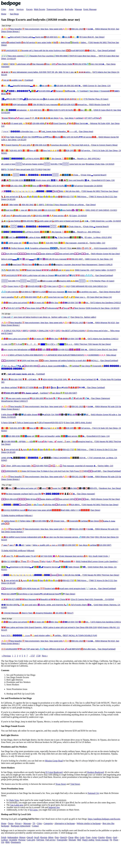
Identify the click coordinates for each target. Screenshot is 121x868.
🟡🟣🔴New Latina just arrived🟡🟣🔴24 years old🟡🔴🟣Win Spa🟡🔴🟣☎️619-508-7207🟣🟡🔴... (44, 339)
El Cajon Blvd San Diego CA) (100, 297)
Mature (22, 837)
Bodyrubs (69, 9)
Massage (78, 9)
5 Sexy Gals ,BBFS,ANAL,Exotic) (78, 423)
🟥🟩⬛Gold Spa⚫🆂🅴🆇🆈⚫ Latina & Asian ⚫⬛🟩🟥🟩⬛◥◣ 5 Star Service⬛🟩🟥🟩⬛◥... (43, 237)
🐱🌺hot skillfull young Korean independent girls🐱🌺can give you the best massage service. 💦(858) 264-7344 (48, 537)
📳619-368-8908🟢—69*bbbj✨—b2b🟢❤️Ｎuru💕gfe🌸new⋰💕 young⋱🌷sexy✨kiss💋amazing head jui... (47, 442)
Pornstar (22, 840)
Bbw (77, 837)
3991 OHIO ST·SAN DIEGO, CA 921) (101, 210)
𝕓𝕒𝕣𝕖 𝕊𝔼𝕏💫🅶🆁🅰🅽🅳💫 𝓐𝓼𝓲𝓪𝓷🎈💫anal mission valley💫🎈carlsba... (32, 635)
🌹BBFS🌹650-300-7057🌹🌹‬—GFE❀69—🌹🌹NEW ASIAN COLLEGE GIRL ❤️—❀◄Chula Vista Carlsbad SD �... (51, 379)
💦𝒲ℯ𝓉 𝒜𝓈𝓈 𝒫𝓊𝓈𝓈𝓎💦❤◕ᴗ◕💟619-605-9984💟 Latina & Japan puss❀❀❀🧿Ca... (35, 366)
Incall (37, 837)
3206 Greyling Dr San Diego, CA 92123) (103, 308)
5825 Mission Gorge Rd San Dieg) (106, 254)
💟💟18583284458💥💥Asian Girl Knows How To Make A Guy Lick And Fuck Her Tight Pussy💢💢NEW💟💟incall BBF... (52, 471)
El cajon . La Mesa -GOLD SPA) (98, 237)
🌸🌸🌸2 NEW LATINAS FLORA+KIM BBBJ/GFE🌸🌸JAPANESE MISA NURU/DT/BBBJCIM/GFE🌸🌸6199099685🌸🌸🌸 (53, 355)
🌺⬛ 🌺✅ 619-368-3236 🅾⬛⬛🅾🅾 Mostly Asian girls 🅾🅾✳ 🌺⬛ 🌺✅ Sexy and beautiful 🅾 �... (46, 180)
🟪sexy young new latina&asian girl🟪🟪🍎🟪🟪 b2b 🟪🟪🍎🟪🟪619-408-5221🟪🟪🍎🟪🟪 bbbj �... (45, 350)
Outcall (30, 837)
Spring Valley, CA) (98, 243)
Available (13, 840)
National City (94, 793)
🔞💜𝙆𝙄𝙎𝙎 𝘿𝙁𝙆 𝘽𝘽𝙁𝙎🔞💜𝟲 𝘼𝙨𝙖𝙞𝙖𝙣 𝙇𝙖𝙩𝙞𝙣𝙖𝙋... (20, 393)
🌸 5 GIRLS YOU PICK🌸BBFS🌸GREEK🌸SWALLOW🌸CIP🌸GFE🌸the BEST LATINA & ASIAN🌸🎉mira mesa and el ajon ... (55, 331)
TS (34, 823)
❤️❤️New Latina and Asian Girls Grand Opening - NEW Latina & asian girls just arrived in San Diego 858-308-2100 (49, 627)
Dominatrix (16, 842)
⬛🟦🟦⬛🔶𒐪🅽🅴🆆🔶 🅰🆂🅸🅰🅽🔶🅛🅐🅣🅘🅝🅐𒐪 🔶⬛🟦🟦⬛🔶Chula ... (41, 175)
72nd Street (75, 784)
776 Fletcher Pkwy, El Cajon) (96, 99)
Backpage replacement (21, 826)
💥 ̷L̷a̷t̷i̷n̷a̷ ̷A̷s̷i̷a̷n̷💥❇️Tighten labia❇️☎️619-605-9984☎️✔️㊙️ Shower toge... (33, 521)
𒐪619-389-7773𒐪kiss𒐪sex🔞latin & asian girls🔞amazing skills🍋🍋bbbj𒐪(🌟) (45, 281)
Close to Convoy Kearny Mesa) (105, 145)
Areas (11, 9)
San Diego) (91, 205)
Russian (44, 837)
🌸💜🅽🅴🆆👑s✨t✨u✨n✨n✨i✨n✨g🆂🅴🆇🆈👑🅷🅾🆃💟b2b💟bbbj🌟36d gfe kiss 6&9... (41, 191)
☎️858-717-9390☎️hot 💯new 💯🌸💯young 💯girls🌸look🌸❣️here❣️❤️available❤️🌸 (38, 561)
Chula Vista (14, 800)
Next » (45, 656)
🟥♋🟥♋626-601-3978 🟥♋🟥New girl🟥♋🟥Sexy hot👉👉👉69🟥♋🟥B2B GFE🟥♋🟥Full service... (46, 151)
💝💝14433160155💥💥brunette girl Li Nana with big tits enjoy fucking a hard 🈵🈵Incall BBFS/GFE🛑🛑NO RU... (49, 51)
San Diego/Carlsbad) (107, 51)
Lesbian (4, 840)
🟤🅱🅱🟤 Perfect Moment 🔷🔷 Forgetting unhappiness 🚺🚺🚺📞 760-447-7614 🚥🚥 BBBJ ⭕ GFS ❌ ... (47, 248)
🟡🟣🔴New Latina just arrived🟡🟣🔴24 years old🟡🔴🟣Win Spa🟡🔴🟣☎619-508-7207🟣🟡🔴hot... (45, 303)
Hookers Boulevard (95, 772)
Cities (4, 9)
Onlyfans (40, 840)
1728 (38, 656)
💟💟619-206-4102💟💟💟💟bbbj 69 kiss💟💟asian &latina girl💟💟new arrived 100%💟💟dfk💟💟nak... (46, 254)
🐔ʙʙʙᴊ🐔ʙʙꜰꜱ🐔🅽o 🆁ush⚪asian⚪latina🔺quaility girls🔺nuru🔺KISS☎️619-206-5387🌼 (40, 545)
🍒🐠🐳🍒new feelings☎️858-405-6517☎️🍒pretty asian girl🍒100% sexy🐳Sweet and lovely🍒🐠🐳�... (46, 221)
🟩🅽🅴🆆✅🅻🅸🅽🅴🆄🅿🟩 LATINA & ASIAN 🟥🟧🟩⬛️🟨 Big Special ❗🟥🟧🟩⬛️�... (39, 159)
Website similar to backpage (89, 823)
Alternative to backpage (65, 823)
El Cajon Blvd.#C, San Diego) (92, 37)
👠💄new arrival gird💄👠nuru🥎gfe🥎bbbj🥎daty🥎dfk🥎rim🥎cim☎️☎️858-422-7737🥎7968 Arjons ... (45, 197)
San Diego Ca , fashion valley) (84, 317)
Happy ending (88, 840)
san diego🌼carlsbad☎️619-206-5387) (95, 545)
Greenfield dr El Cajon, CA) (103, 180)
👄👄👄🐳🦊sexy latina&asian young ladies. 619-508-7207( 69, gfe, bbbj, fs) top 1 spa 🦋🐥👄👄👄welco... (46, 72)
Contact (35, 826)
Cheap (71, 837)
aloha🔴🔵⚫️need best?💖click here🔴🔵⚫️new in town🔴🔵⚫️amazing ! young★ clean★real (41, 265)
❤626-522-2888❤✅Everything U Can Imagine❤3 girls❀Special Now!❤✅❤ (33, 594)
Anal (115, 837)
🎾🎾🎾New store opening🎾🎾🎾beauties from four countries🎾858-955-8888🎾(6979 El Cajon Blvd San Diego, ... (50, 56)
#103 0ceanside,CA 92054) (106, 248)
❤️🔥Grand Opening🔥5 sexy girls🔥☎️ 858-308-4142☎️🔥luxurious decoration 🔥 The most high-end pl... (46, 145)
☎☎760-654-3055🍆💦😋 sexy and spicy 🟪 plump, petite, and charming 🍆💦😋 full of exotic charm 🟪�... (47, 605)
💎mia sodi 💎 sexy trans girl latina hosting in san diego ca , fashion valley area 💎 (36, 317)
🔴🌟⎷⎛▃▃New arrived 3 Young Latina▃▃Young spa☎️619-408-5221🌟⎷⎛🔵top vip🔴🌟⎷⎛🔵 (40, 37)
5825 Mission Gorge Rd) (100, 105)
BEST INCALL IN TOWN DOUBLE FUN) (80, 635)
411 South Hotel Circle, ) (99, 556)
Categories (48, 823)
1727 (33, 656)
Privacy (18, 823)
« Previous (6, 656)
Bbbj (8, 842)
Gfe (3, 842)
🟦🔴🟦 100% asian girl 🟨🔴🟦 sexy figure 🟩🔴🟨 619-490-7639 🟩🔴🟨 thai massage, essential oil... (45, 243)
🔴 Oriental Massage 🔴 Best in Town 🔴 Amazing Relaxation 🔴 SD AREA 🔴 (34, 613)
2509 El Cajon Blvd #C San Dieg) (103, 350)
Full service (51, 840)
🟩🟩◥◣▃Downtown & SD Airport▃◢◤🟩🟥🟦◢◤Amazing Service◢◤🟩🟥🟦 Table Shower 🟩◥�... (44, 567)
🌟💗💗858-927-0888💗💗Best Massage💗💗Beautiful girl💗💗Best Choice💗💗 (36, 599)
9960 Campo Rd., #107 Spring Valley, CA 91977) (96, 270)
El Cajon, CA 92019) (78, 216)
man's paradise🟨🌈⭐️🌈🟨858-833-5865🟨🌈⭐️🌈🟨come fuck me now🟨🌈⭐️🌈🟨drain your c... (44, 297)
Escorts (29, 9)
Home (4, 823)
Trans (88, 837)
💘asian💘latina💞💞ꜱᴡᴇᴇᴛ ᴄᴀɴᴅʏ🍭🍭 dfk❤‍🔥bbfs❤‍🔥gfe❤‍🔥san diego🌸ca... (33, 118)
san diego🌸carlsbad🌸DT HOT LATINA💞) (84, 118)
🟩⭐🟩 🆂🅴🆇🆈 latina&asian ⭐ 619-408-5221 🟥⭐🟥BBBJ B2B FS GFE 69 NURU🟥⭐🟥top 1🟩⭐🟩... (47, 110)
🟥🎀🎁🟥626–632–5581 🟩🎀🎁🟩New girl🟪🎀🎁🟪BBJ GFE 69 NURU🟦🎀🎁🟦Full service (42, 186)
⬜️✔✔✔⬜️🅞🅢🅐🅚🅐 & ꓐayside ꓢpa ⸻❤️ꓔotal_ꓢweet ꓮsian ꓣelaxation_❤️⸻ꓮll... (40, 131)
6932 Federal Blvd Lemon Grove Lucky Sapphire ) (97, 561)
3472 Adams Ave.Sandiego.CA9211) (103, 339)
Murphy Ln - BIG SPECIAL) (89, 159)
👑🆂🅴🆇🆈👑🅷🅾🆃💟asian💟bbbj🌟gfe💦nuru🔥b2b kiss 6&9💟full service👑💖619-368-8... (41, 505)
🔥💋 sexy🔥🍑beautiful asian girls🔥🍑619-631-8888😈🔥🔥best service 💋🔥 (35, 216)
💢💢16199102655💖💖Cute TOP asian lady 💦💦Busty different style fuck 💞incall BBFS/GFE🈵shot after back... (49, 649)
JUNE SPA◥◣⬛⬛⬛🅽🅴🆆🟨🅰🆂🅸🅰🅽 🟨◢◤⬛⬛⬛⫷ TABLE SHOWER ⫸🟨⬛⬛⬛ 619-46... (44, 458)
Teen (57, 837)
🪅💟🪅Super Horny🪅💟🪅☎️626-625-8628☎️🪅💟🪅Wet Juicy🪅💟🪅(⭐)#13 (36, 286)
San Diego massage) (86, 494)
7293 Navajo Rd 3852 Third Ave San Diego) (100, 191)
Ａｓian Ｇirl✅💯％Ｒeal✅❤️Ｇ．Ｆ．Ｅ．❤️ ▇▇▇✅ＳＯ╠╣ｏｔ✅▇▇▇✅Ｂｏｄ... (37, 344)
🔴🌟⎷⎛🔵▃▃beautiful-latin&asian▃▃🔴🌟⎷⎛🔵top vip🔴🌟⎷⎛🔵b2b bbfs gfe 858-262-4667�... (42, 86)
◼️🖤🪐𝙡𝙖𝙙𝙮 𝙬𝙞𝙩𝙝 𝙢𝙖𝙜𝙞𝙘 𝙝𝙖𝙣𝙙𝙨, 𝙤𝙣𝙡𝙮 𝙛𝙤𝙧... (18, 374)
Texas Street (61, 784)
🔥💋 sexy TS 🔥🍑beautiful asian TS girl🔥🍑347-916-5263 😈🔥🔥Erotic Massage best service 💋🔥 (45, 556)
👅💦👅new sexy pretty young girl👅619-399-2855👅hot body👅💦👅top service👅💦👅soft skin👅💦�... (46, 398)
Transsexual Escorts (55, 9)
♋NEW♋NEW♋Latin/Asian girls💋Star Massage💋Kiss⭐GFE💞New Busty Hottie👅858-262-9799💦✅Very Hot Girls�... (53, 64)
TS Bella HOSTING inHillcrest (14, 551)
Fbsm (116, 840)
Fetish (4, 837)
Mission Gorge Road (54, 761)
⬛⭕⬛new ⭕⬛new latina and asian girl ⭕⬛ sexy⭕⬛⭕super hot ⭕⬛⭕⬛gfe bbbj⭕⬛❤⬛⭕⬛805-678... (50, 488)
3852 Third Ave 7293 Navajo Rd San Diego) (93, 344)
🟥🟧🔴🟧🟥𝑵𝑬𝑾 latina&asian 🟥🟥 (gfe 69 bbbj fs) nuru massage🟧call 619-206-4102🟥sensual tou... (45, 105)
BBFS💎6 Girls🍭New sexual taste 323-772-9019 (22, 169)
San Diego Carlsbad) (96, 387)
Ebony (109, 837)
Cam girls (31, 840)
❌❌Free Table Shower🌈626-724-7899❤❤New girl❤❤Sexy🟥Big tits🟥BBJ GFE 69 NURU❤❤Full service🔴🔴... (50, 137)
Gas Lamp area (17, 805)
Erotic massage (102, 840)
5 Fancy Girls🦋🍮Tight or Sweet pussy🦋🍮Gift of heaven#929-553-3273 (32, 423)
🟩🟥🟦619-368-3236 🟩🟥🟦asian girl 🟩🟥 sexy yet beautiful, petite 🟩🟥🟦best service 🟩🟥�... (44, 436)
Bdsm (51, 837)
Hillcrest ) (29, 515)
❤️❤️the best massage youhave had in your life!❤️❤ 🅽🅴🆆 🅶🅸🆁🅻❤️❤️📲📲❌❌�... (39, 494)
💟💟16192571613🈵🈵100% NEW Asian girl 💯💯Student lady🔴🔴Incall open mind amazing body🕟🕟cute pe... (49, 589)
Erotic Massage (90, 9)
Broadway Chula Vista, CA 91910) (100, 164)
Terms (11, 823)
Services (20, 9)
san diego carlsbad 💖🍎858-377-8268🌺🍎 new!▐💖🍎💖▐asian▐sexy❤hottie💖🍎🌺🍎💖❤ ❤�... (44, 387)
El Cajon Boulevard (54, 772)
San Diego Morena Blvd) (110, 292)
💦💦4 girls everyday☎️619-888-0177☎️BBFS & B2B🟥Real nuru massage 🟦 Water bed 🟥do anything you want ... (50, 292)
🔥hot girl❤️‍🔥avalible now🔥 (13, 80)
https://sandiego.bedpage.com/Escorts (104, 819)
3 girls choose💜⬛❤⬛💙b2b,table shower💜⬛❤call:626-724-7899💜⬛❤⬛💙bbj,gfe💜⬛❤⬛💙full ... (46, 415)
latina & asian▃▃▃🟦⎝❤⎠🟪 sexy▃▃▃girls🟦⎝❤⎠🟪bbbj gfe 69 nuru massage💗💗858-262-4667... (43, 259)
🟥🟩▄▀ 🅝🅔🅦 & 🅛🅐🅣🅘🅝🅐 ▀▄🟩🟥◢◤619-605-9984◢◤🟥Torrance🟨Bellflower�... (39, 91)
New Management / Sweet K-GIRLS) (97, 265)
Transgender (62, 840)
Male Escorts (40, 9)
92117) (71, 613)
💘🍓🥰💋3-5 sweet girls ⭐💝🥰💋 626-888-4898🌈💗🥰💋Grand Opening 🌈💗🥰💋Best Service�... (45, 123)
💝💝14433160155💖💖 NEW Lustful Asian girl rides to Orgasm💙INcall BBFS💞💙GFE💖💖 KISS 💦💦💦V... (48, 275)
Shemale (72, 840)
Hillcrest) (31, 551)
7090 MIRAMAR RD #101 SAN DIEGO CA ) (89, 286)
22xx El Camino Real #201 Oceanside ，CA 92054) (93, 599)
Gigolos (101, 837)
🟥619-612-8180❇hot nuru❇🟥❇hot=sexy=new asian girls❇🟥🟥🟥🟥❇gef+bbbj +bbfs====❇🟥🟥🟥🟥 (45, 510)
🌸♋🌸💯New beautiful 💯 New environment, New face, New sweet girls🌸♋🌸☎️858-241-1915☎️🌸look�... (48, 29)
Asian (94, 837)
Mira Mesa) (112, 355)
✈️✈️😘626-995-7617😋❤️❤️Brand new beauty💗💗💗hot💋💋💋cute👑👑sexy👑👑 (38, 270)
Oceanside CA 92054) (93, 186)
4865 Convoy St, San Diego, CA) (97, 86)
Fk (111, 840)
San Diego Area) (86, 131)
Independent (13, 837)
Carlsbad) (29, 80)
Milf (79, 840)
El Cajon (34, 810)
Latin (82, 837)
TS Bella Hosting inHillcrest (12, 515)
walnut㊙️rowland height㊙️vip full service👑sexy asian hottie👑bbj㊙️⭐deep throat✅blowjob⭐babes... (44, 42)
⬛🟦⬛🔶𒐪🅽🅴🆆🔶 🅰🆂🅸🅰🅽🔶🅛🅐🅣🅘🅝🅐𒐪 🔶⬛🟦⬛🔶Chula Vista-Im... (42, 227)
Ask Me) (47, 169)
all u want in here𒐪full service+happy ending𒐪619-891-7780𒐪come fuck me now (43, 164)
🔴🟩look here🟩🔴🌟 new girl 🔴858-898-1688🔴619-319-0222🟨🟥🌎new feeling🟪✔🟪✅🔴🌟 (43, 210)
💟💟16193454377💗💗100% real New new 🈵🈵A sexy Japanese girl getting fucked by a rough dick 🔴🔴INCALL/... (50, 361)
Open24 (63, 837)
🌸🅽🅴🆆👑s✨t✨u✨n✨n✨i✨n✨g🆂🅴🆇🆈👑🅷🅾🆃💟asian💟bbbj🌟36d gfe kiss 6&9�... (41, 575)
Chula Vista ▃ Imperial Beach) (94, 175)
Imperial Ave (54, 807)
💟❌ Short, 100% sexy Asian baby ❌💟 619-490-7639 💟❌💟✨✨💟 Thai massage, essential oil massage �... (49, 466)
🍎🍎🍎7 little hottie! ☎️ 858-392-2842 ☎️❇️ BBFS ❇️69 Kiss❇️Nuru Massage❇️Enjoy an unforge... (43, 205)
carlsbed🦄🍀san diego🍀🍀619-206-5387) (59, 393)
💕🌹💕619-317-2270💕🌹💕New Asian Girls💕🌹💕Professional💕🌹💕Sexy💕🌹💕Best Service (43, 308)
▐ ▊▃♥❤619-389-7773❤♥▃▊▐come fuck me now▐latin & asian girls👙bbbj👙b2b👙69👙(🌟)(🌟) (42, 99)
